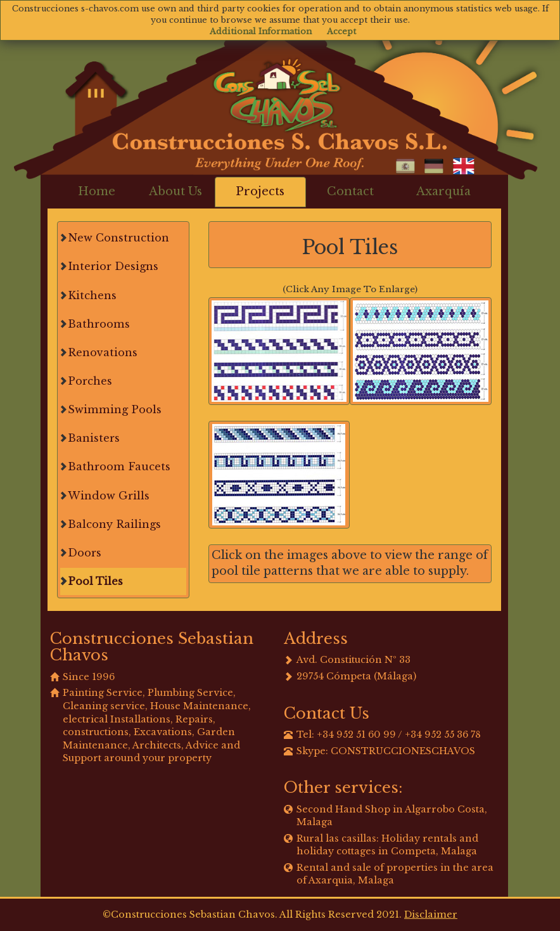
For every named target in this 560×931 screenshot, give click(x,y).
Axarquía (443, 191)
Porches (90, 381)
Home (97, 191)
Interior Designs (113, 266)
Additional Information (261, 31)
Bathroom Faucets (119, 466)
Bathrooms (99, 324)
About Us (175, 191)
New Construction (118, 238)
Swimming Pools (115, 409)
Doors (85, 553)
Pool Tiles (95, 581)
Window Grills (109, 496)
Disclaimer (431, 915)
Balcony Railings (114, 524)
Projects (260, 191)
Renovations (103, 352)
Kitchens (92, 295)
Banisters (94, 438)
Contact (350, 191)
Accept (341, 31)
